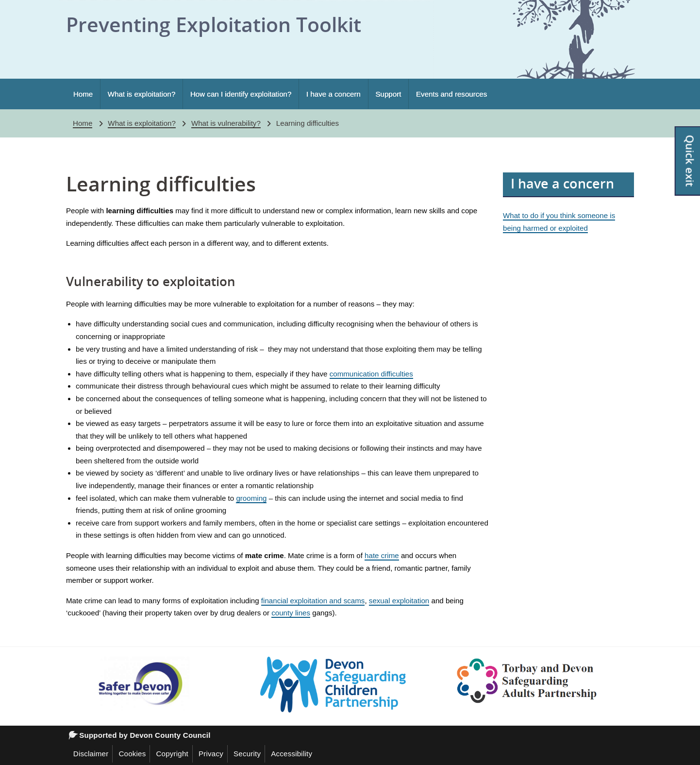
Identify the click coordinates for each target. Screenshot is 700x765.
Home (83, 94)
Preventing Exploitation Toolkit (214, 24)
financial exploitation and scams (313, 601)
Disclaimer (91, 754)
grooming (251, 498)
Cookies (132, 754)
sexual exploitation (399, 601)
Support (388, 94)
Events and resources (451, 94)
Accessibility (292, 754)
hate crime (382, 555)
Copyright (172, 754)
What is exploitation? (142, 94)
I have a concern (333, 94)
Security (247, 754)
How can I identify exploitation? (241, 94)
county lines (291, 613)
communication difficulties (371, 374)
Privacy (211, 754)
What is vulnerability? (226, 123)
